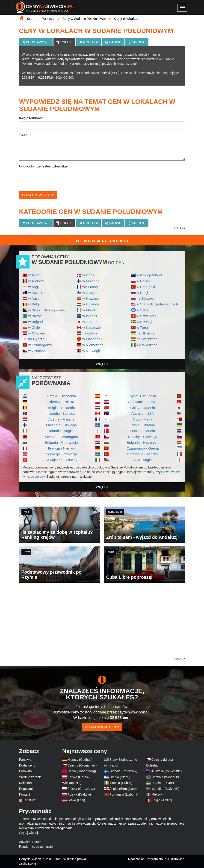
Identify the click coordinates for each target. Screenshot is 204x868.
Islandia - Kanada (61, 413)
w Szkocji (144, 310)
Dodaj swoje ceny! (102, 727)
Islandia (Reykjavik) (165, 789)
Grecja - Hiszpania (61, 396)
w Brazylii (36, 316)
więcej (102, 364)
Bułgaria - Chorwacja (61, 443)
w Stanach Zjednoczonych (157, 304)
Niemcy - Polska (61, 402)
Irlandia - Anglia (61, 431)
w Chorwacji (38, 333)
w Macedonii (92, 339)
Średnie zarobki (30, 777)
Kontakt (25, 794)
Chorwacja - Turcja (143, 402)
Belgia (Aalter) (162, 800)
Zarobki (137, 42)
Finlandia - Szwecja (61, 425)
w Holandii (90, 304)
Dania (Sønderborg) (82, 771)
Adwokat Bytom (30, 842)
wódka (176, 472)
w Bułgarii (36, 322)
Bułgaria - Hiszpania (143, 443)
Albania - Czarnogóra (61, 437)
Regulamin (27, 789)
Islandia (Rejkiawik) (123, 771)
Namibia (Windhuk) (165, 777)
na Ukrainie (145, 333)
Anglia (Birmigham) (123, 789)
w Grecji (89, 293)
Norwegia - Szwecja (61, 454)
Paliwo (113, 42)
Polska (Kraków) (79, 794)
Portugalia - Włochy (143, 454)
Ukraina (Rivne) (163, 783)
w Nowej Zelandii (150, 275)
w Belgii (34, 304)
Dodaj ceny (27, 765)
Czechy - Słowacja (143, 437)
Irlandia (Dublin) (121, 783)
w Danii (88, 275)
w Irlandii (89, 310)
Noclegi (89, 42)
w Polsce (144, 281)
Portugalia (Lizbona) (124, 794)
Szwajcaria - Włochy (61, 460)
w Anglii (34, 287)
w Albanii (35, 275)
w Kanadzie (92, 327)
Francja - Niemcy (61, 448)
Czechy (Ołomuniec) (82, 765)
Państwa (25, 760)
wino (26, 477)
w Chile (34, 327)
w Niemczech (93, 345)
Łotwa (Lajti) (76, 800)
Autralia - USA (143, 413)
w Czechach (38, 351)
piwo (166, 472)
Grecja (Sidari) (120, 777)
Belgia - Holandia (61, 408)
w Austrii (35, 298)
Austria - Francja (61, 419)
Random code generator (37, 847)
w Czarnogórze (40, 345)
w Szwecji (144, 322)
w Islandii (90, 316)
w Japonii (90, 322)
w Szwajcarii (146, 316)
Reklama (25, 783)
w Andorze (36, 281)
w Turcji (142, 327)
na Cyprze (36, 339)
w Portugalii (146, 287)
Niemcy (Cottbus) (80, 760)
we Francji (90, 287)
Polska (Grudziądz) (81, 789)
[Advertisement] (102, 624)
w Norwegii (91, 351)
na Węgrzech (147, 339)
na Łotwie (90, 333)
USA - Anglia (143, 460)
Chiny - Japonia (143, 408)
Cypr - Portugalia (143, 396)
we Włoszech (147, 345)
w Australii (36, 293)
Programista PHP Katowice (165, 859)
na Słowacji (145, 298)
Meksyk (157, 794)
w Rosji (142, 293)
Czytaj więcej (29, 833)
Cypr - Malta (143, 419)
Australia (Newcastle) (166, 771)
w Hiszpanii (91, 298)
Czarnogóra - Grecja (143, 448)
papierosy (38, 477)
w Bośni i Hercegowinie (46, 310)
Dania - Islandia (143, 431)
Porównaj (26, 771)
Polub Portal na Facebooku (102, 241)
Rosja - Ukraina (143, 425)
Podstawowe (36, 42)
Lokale (64, 42)
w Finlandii (91, 281)
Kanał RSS (30, 800)
